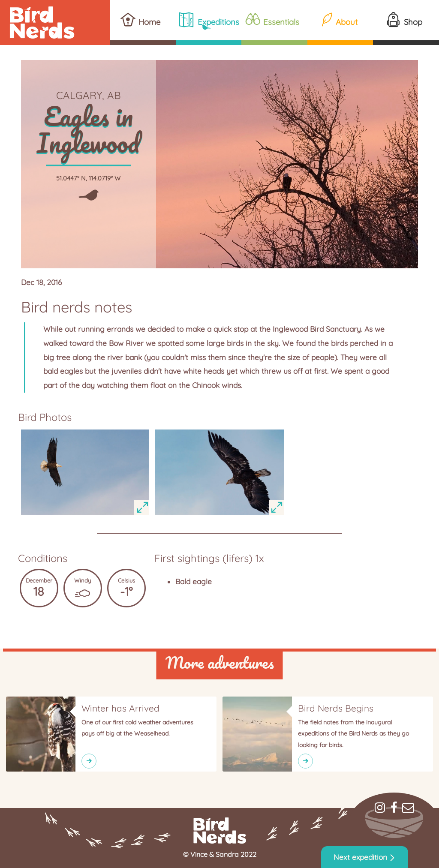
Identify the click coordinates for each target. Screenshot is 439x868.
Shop (413, 22)
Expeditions (218, 22)
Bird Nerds (55, 23)
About (347, 22)
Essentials (281, 22)
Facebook (394, 808)
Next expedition (360, 857)
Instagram (380, 808)
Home (149, 22)
